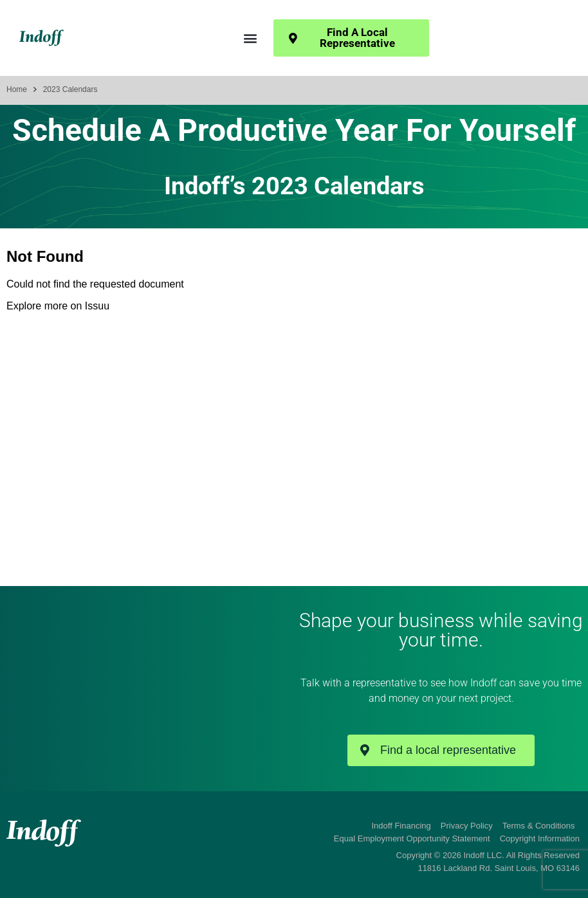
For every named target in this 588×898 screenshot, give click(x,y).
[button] (250, 38)
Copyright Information (540, 838)
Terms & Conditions (539, 826)
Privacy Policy (467, 826)
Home (17, 89)
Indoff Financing (401, 826)
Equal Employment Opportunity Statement (412, 838)
